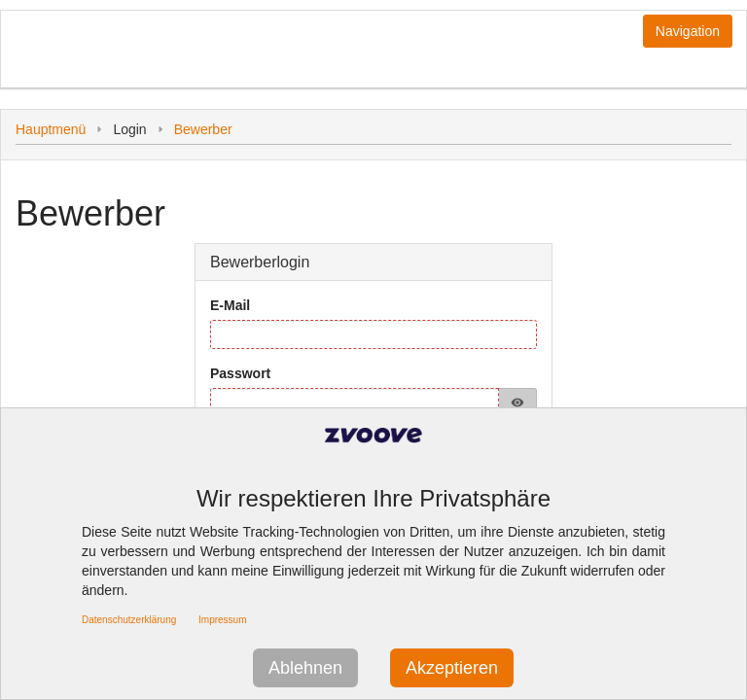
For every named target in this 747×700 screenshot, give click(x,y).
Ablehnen (305, 668)
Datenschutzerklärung (129, 620)
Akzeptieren (452, 668)
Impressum (222, 620)
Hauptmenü (51, 129)
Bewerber (203, 129)
